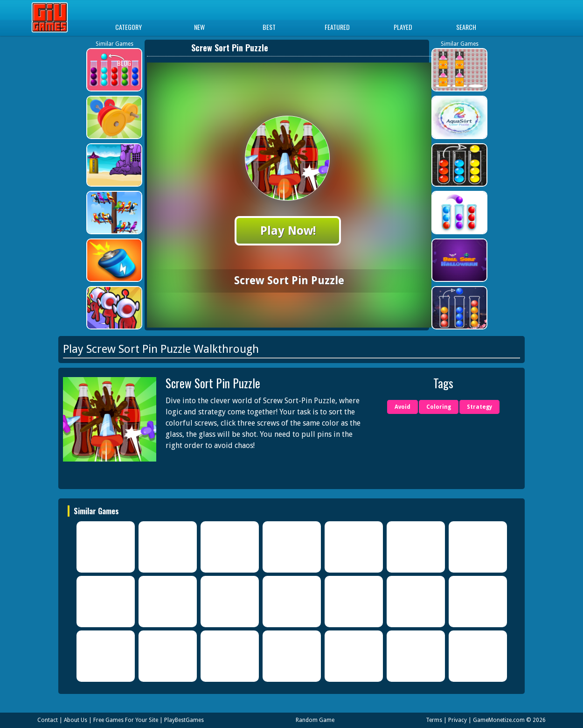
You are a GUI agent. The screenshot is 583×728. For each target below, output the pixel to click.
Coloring (439, 407)
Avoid (403, 407)
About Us (76, 720)
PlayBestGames (184, 720)
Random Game (315, 720)
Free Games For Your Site (126, 720)
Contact (48, 720)
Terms (434, 720)
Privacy (458, 720)
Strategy (479, 407)
